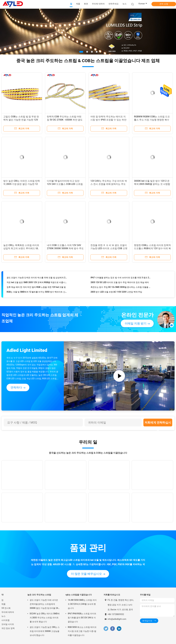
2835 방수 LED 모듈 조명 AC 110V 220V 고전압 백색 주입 (116, 292)
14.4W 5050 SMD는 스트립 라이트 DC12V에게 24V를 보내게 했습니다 (82, 604)
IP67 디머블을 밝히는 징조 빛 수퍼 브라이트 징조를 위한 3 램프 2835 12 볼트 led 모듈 (121, 278)
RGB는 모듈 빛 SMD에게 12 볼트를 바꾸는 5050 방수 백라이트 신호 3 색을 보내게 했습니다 (37, 292)
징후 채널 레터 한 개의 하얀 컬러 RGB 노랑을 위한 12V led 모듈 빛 (36, 288)
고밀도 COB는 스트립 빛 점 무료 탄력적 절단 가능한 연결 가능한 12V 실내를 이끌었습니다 (21, 120)
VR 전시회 (6, 608)
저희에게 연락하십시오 (158, 424)
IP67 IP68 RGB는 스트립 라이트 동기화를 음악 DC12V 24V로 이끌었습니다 (82, 618)
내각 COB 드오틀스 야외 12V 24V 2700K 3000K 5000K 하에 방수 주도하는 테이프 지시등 (65, 248)
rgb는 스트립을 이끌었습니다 (79, 595)
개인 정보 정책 (8, 628)
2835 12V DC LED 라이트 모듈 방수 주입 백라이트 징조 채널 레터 (120, 283)
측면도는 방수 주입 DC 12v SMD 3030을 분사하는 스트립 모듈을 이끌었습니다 (121, 288)
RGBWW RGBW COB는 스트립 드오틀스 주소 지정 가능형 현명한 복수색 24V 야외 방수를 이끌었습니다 (152, 120)
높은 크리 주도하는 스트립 (39, 595)
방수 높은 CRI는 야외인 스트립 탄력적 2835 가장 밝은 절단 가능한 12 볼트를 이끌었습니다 (22, 184)
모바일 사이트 (8, 624)
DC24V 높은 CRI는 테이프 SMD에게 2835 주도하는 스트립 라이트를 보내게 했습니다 (45, 618)
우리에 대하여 (8, 612)
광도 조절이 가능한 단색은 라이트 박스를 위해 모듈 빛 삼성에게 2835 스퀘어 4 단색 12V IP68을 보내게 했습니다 (37, 278)
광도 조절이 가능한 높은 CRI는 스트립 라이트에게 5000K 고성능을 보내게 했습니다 (45, 631)
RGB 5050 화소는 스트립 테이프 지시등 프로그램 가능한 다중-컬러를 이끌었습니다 (82, 631)
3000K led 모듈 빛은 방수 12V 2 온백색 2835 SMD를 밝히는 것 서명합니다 (152, 184)
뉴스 (3, 616)
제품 (3, 604)
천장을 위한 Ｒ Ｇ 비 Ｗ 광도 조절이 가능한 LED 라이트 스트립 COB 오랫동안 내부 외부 (109, 248)
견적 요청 (164, 4)
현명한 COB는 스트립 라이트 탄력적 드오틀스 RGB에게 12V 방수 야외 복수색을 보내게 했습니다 (152, 248)
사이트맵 (5, 620)
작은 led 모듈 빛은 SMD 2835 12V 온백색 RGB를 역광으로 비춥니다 (37, 283)
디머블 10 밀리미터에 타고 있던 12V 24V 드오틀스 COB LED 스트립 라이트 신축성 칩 (65, 184)
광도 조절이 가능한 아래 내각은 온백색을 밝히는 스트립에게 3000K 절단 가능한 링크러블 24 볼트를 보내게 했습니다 (44, 604)
